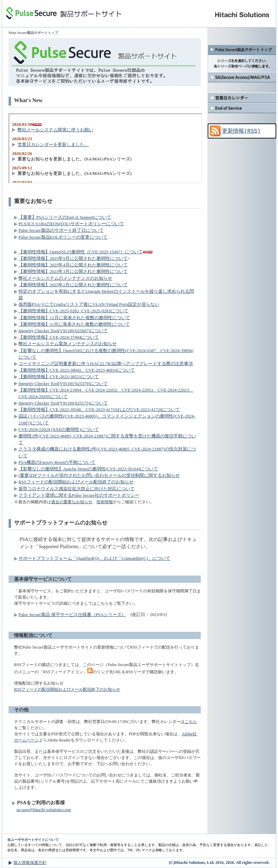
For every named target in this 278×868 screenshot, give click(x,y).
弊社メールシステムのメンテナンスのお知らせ (65, 278)
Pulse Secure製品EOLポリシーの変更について (63, 237)
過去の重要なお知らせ (72, 502)
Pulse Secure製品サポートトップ (242, 50)
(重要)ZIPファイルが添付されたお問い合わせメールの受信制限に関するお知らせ (99, 475)
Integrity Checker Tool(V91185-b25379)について (63, 384)
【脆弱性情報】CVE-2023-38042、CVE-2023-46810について (77, 370)
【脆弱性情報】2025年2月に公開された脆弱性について (73, 285)
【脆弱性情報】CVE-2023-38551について (59, 377)
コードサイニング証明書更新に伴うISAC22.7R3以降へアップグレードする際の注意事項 (106, 364)
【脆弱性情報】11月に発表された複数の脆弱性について (74, 324)
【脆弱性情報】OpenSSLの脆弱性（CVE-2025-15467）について (81, 252)
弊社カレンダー (242, 98)
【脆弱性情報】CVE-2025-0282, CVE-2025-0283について (73, 311)
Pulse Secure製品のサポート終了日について (61, 230)
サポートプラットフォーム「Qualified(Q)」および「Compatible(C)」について (94, 558)
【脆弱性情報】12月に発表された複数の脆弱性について (74, 318)
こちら (191, 722)
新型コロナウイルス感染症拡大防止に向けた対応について (77, 489)
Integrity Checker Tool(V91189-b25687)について (63, 331)
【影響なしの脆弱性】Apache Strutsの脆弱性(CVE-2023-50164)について (88, 469)
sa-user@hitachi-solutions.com (44, 810)
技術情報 (105, 502)
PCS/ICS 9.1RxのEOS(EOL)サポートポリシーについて (71, 224)
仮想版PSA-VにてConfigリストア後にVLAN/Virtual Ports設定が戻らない (89, 304)
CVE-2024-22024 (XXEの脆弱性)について (59, 430)
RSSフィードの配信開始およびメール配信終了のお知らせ (76, 482)
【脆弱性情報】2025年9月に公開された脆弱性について (73, 258)
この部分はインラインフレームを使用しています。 (105, 148)
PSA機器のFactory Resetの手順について (57, 462)
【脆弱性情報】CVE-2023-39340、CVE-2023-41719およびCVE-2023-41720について (99, 410)
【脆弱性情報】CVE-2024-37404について (59, 337)
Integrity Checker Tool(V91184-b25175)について (63, 403)
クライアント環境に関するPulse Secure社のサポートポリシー (79, 495)
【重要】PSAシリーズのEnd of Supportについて (65, 217)
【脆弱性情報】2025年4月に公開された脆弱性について (73, 265)
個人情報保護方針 (30, 863)
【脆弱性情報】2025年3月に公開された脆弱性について (73, 272)
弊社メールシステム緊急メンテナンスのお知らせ (68, 344)
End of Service (242, 108)
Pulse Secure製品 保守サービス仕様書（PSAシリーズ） (72, 615)
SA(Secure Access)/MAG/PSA (242, 77)
